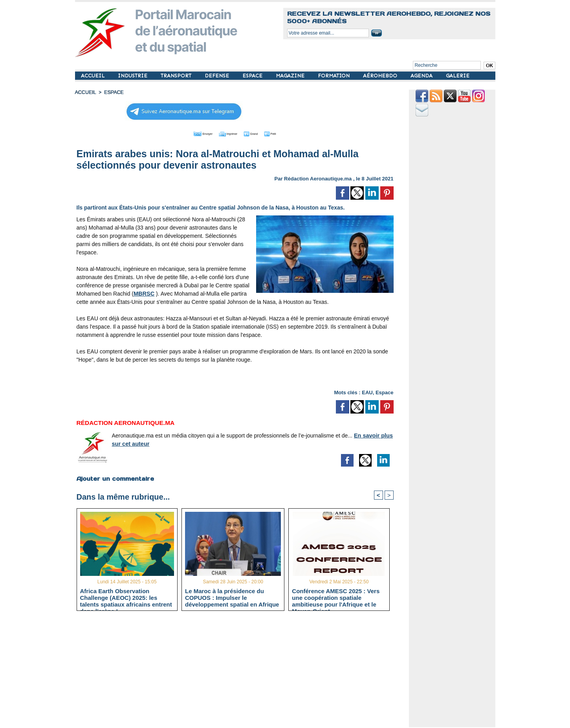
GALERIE (458, 76)
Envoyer (190, 133)
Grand (259, 133)
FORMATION (334, 76)
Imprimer (226, 133)
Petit (285, 133)
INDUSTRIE (133, 76)
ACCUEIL (93, 76)
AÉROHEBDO (381, 76)
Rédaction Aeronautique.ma (318, 178)
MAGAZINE (291, 76)
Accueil (85, 92)
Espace (385, 392)
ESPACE (253, 76)
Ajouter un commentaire (115, 478)
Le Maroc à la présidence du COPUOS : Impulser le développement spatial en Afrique (232, 597)
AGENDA (422, 76)
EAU (367, 392)
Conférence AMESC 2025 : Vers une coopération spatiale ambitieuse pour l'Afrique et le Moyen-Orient (336, 597)
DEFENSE (218, 76)
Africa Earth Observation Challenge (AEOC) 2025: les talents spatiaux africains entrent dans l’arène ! (126, 597)
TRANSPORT (177, 76)
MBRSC (144, 293)
